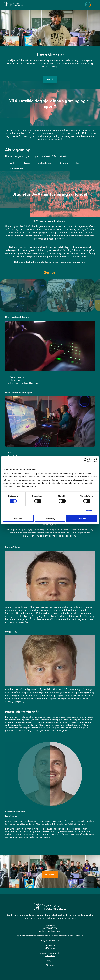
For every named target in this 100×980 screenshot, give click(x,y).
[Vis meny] (94, 5)
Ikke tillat (18, 518)
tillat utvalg (50, 518)
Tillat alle (82, 518)
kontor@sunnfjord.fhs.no (50, 931)
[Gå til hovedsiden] (13, 5)
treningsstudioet (16, 725)
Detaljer (89, 511)
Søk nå (50, 79)
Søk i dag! (50, 875)
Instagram (50, 960)
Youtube (50, 965)
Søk (88, 5)
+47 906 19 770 (50, 928)
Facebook (50, 955)
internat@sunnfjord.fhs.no (71, 936)
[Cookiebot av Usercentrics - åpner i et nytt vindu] (86, 460)
